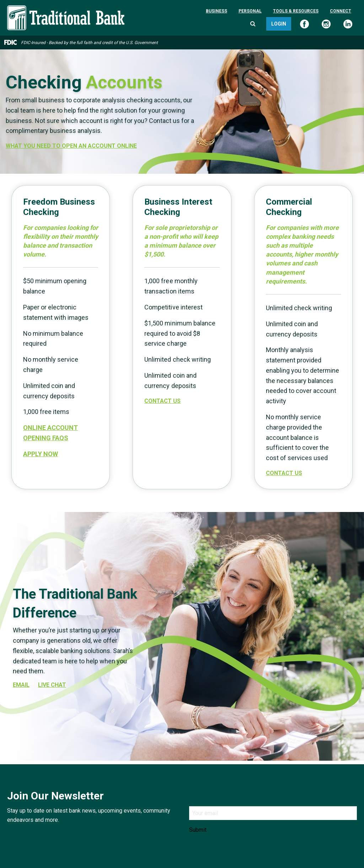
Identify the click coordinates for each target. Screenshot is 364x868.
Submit (198, 830)
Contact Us (162, 401)
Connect (341, 11)
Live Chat (52, 685)
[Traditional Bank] (66, 9)
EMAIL (21, 685)
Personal (250, 11)
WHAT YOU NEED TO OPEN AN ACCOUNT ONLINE (71, 146)
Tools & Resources (296, 11)
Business (216, 11)
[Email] (273, 813)
